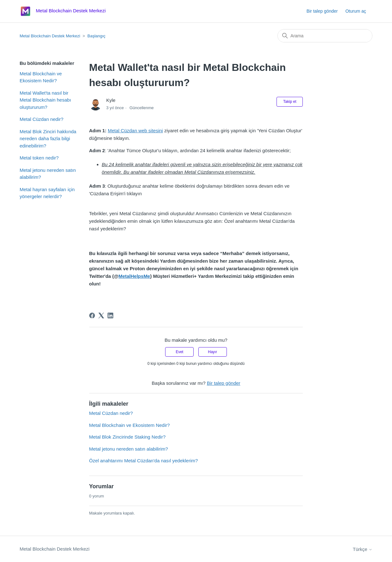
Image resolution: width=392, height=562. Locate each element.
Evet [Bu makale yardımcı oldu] (179, 352)
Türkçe (363, 549)
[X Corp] (101, 315)
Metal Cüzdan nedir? (41, 119)
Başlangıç (96, 36)
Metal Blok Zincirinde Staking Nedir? (128, 437)
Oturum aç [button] (356, 11)
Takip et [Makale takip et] (290, 102)
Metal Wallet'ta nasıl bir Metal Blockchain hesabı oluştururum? (45, 100)
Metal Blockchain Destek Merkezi (50, 36)
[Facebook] (92, 315)
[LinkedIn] (110, 315)
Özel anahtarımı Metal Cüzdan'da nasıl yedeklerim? (144, 461)
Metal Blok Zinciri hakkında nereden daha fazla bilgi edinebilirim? (48, 139)
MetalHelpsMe (134, 276)
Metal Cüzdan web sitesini (135, 131)
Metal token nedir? (39, 158)
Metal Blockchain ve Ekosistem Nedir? (41, 77)
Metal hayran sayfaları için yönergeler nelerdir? (47, 193)
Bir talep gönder (322, 11)
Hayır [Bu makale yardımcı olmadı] (212, 352)
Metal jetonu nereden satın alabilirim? (48, 174)
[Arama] (325, 36)
